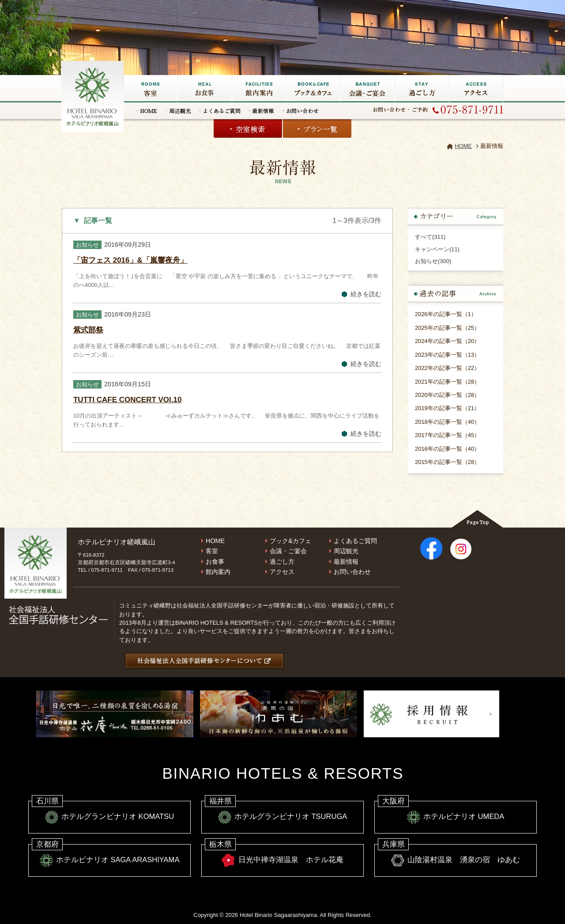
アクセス (476, 89)
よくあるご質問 (220, 111)
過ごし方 (422, 89)
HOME (147, 111)
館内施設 (259, 89)
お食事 (205, 89)
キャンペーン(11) (437, 249)
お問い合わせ (301, 111)
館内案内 (218, 572)
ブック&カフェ (313, 89)
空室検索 (248, 128)
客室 (151, 89)
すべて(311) (430, 237)
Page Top (477, 519)
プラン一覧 (317, 128)
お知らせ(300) (433, 261)
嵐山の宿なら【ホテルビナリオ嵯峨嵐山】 (93, 95)
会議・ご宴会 (367, 89)
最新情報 (262, 111)
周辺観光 (178, 111)
